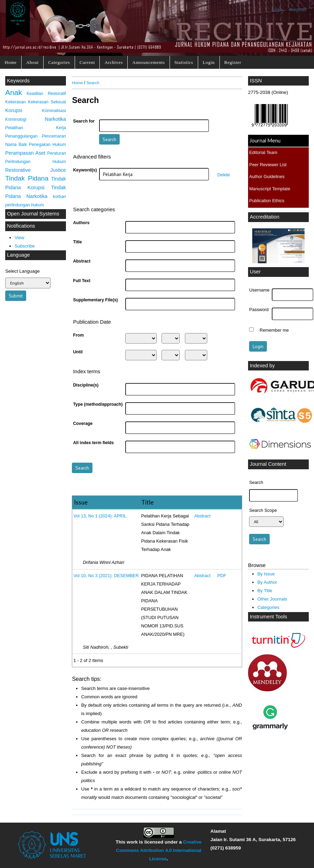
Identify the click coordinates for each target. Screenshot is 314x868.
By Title (265, 591)
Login (277, 10)
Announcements (148, 62)
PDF (222, 576)
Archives (114, 62)
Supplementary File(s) (95, 300)
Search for (84, 121)
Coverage (83, 424)
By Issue (266, 574)
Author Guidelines (267, 176)
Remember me (274, 330)
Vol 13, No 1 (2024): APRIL (100, 516)
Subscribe (25, 246)
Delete (224, 175)
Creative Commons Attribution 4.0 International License (159, 850)
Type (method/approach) (98, 404)
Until (78, 352)
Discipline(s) (86, 385)
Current (87, 62)
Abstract (82, 261)
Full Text (82, 281)
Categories (59, 62)
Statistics (184, 62)
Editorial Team (263, 152)
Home (10, 62)
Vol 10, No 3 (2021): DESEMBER (106, 576)
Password (259, 310)
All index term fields (93, 443)
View (20, 238)
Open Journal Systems (33, 214)
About (32, 62)
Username (259, 290)
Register (298, 10)
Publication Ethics (267, 201)
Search (93, 83)
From (78, 335)
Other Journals (272, 599)
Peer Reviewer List (268, 165)
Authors (81, 223)
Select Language (23, 271)
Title (77, 242)
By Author (267, 582)
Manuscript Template (270, 189)
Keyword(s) (85, 170)
